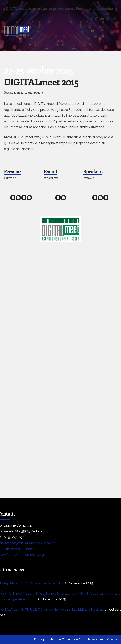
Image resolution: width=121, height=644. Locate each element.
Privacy (112, 639)
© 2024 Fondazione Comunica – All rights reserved (69, 639)
